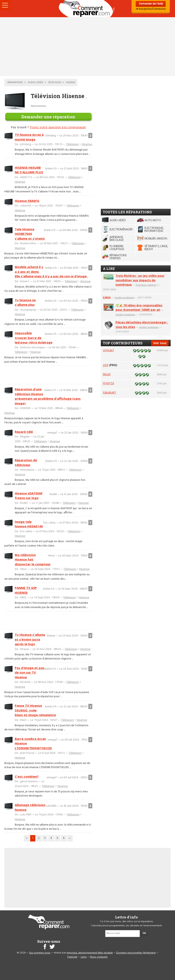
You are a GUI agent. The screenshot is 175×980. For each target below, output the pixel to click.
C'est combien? (27, 776)
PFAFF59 (108, 383)
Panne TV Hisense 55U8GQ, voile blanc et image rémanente (35, 710)
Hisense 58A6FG (27, 201)
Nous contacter (99, 957)
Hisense (87, 144)
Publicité (72, 957)
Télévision (72, 144)
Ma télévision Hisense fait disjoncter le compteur (33, 559)
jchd (106, 365)
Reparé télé (24, 432)
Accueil (87, 9)
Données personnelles (129, 953)
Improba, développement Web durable (90, 953)
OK (144, 933)
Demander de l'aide (151, 4)
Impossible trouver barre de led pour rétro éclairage (34, 338)
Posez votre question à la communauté (58, 127)
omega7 (108, 350)
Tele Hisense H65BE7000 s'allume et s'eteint (30, 234)
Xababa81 (110, 392)
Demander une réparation (48, 117)
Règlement (149, 953)
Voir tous (160, 343)
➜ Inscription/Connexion (151, 9)
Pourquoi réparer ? (147, 285)
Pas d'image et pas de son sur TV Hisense (30, 672)
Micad (107, 374)
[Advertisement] (87, 47)
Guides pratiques (124, 297)
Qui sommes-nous (40, 953)
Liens (107, 297)
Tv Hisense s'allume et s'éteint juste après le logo (30, 639)
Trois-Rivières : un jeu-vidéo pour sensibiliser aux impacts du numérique (140, 280)
